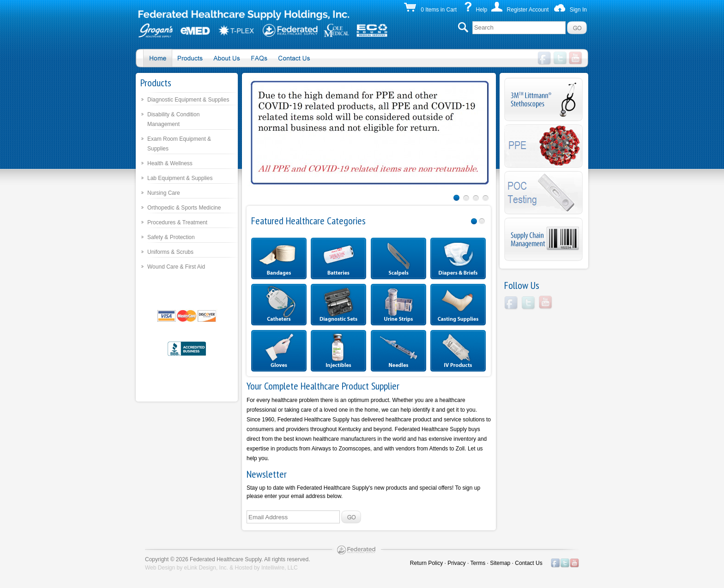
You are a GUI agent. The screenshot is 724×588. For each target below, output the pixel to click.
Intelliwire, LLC (280, 568)
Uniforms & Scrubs (170, 252)
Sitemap (500, 563)
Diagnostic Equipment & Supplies (188, 100)
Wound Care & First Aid (176, 267)
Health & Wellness (170, 163)
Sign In (578, 10)
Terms (478, 563)
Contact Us (528, 563)
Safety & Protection (171, 237)
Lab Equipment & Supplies (180, 178)
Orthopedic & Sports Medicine (184, 208)
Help (482, 10)
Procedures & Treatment (177, 222)
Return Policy (426, 563)
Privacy (456, 563)
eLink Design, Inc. (206, 568)
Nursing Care (164, 193)
